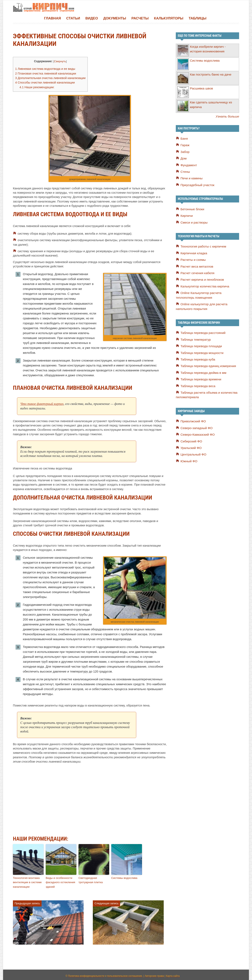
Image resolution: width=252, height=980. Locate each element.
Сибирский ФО (191, 440)
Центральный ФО (193, 453)
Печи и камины (191, 178)
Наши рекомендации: (36, 86)
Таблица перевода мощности (201, 352)
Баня (184, 138)
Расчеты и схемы (192, 259)
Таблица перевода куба (197, 358)
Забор (185, 151)
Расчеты (140, 18)
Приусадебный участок (197, 184)
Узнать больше (228, 116)
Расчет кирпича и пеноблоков (201, 279)
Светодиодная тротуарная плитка (90, 878)
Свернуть (58, 61)
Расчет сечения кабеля (197, 272)
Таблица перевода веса (197, 385)
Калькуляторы (169, 18)
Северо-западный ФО (196, 426)
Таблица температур (195, 338)
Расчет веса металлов (196, 266)
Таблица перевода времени (200, 378)
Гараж (185, 145)
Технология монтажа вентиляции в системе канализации (27, 880)
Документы (115, 18)
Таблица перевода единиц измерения (207, 365)
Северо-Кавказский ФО (197, 433)
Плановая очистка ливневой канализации (44, 73)
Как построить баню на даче (210, 74)
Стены (185, 171)
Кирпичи (186, 215)
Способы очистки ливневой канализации (44, 81)
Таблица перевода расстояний (202, 332)
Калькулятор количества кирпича (204, 286)
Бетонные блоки (192, 209)
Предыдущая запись (27, 901)
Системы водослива (124, 876)
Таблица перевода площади (200, 345)
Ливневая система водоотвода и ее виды (44, 68)
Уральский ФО (191, 446)
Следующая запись (106, 901)
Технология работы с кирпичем (202, 246)
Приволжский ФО (193, 420)
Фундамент (188, 165)
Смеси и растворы (193, 222)
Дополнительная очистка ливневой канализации (49, 77)
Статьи (73, 18)
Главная (52, 18)
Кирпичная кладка (193, 253)
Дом (183, 158)
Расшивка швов (201, 88)
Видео (92, 18)
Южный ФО (188, 460)
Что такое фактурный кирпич (42, 402)
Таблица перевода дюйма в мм (202, 371)
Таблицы (198, 18)
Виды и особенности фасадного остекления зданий (60, 880)
